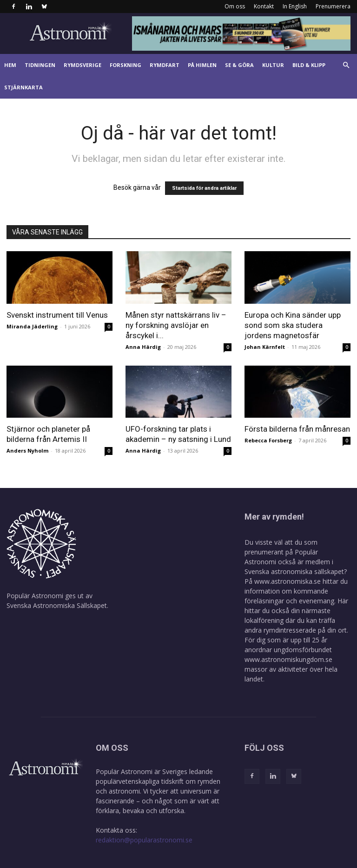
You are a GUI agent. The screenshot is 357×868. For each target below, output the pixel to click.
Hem (10, 65)
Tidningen (40, 65)
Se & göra (239, 65)
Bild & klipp (309, 65)
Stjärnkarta (23, 87)
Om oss (235, 6)
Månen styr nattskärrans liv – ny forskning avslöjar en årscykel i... (176, 325)
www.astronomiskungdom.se (288, 659)
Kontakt (264, 6)
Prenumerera (333, 6)
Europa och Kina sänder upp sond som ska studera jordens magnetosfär (293, 325)
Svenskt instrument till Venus (57, 315)
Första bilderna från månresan (297, 429)
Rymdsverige (83, 65)
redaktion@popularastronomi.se (144, 840)
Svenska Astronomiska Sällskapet (57, 605)
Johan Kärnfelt (265, 347)
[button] (346, 65)
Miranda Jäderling (32, 326)
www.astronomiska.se (288, 581)
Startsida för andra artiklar (204, 188)
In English (295, 6)
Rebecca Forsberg (268, 440)
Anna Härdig (143, 347)
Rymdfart (165, 65)
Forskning (126, 65)
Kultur (273, 65)
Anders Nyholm (27, 451)
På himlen (202, 65)
